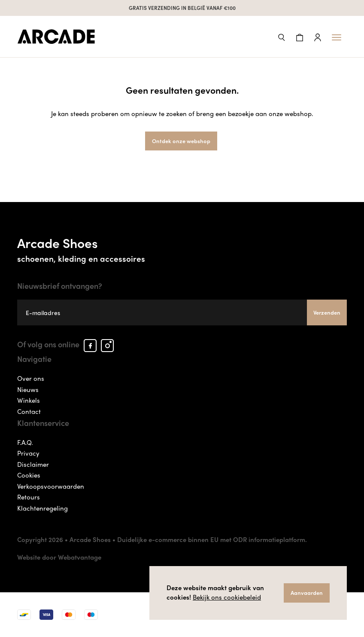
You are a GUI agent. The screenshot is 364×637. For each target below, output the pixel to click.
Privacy (28, 453)
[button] (282, 36)
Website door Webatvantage (59, 557)
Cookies (29, 475)
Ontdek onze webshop (181, 141)
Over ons (31, 378)
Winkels (29, 400)
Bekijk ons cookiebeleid (227, 597)
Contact (29, 411)
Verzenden (327, 312)
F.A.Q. (25, 442)
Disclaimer (33, 464)
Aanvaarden (307, 593)
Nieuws (28, 389)
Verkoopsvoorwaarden (51, 486)
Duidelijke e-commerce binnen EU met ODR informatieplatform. (212, 539)
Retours (29, 497)
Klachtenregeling (42, 508)
